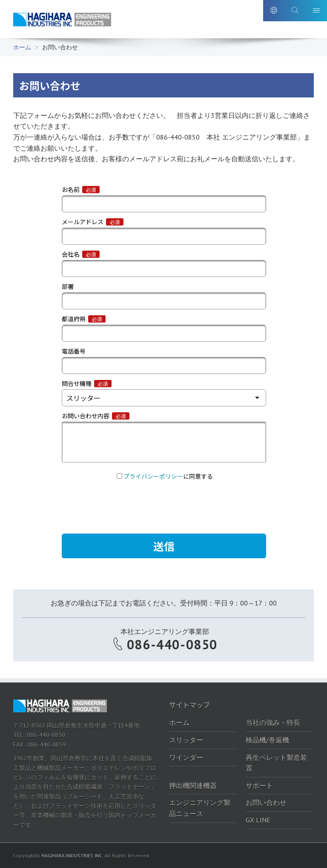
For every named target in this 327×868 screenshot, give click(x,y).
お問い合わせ (266, 802)
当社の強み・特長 (273, 722)
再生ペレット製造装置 (276, 763)
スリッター (186, 740)
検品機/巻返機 (267, 740)
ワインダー (186, 757)
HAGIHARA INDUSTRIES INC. (72, 855)
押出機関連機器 (193, 785)
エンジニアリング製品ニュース (200, 808)
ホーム (22, 47)
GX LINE (258, 820)
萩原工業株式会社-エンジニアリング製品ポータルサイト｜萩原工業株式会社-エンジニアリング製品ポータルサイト (62, 21)
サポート (259, 785)
